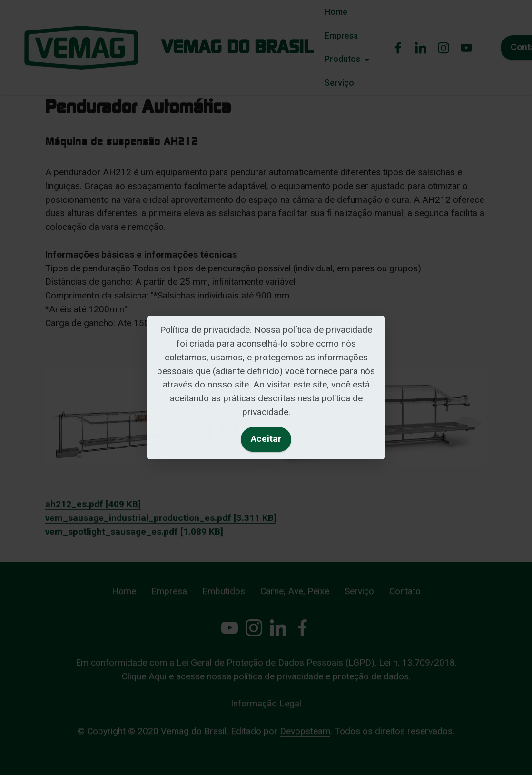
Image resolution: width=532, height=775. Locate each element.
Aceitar (266, 439)
